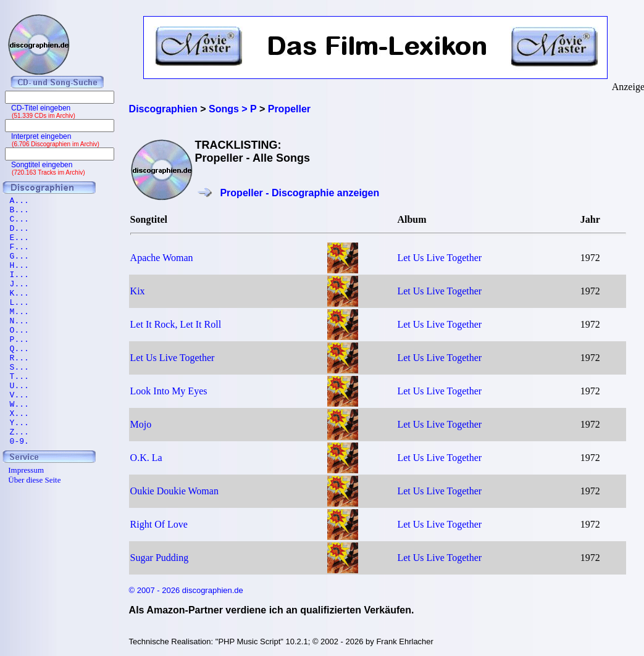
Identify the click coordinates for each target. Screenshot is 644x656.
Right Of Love (159, 524)
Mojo (141, 424)
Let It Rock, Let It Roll (176, 324)
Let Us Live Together (439, 258)
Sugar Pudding (160, 558)
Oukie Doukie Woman (174, 491)
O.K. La (146, 458)
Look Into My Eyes (169, 391)
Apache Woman (162, 258)
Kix (138, 291)
